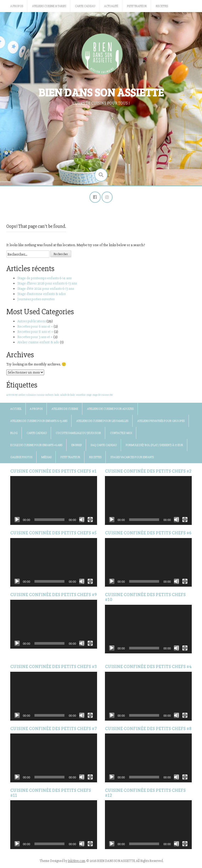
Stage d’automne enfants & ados (41, 296)
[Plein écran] (90, 521)
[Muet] (82, 521)
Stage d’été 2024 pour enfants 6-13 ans (46, 290)
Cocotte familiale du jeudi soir (78, 435)
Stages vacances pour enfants (132, 459)
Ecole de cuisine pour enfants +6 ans (36, 447)
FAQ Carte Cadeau (104, 447)
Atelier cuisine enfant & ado (38, 344)
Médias (46, 459)
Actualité (111, 6)
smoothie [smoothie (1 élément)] (81, 397)
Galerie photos (21, 459)
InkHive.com (77, 863)
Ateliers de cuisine (65, 411)
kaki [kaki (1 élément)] (57, 397)
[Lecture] (17, 521)
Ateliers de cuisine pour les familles (102, 423)
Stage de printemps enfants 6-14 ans (44, 280)
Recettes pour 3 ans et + (35, 339)
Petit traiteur (137, 6)
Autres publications (32, 323)
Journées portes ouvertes (36, 301)
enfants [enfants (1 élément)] (49, 397)
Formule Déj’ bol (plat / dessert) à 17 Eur (154, 447)
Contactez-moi (121, 435)
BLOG (14, 435)
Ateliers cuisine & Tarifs (49, 6)
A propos (17, 6)
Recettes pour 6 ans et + (35, 328)
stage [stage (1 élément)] (89, 397)
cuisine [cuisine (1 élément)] (41, 397)
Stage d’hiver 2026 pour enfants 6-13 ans (47, 285)
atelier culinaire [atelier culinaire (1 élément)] (27, 397)
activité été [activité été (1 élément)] (12, 397)
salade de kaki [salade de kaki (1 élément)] (67, 397)
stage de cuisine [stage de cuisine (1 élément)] (101, 397)
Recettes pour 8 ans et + (35, 334)
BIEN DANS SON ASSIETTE (101, 92)
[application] (54, 503)
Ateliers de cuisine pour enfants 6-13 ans (39, 423)
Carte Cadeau (85, 6)
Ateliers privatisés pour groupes (161, 423)
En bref (77, 447)
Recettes (162, 6)
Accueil (16, 411)
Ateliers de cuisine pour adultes (110, 411)
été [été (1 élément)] (111, 397)
